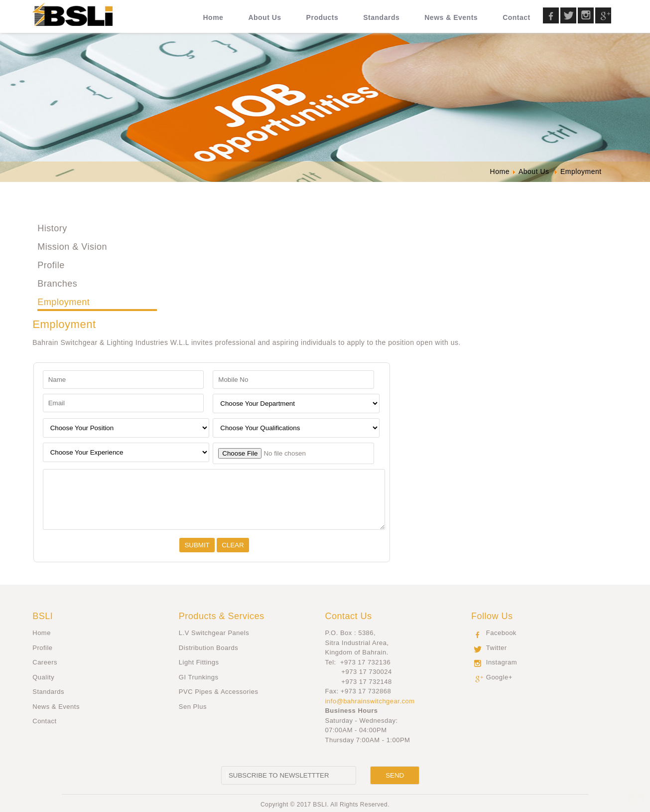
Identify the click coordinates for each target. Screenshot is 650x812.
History (52, 228)
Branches (57, 284)
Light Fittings (199, 662)
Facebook (501, 633)
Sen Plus (193, 707)
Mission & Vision (72, 247)
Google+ (499, 677)
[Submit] (197, 545)
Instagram (502, 662)
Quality (43, 677)
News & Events (56, 707)
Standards (48, 692)
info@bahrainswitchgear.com (370, 701)
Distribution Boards (208, 648)
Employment (64, 302)
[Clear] (233, 545)
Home (42, 633)
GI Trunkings (199, 677)
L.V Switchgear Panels (214, 633)
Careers (45, 662)
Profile (51, 265)
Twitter (497, 648)
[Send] (395, 775)
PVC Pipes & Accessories (219, 692)
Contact (44, 721)
